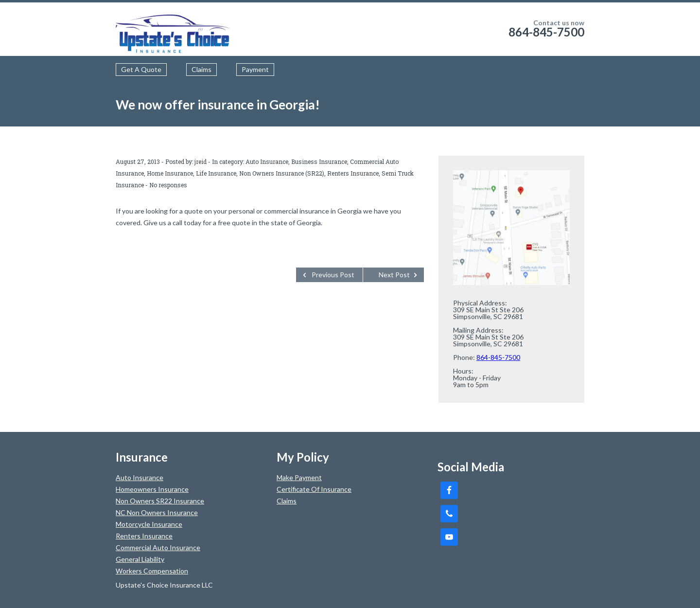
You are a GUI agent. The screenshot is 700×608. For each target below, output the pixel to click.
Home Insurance (170, 173)
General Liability (140, 559)
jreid (201, 161)
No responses (168, 185)
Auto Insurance (267, 161)
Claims (201, 69)
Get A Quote (141, 69)
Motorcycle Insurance (149, 524)
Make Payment (299, 477)
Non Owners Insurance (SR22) (282, 173)
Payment (255, 69)
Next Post (394, 275)
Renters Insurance (353, 173)
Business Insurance (319, 161)
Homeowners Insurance (152, 489)
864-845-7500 (546, 32)
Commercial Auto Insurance (158, 547)
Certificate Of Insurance (314, 489)
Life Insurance (216, 173)
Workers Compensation (152, 571)
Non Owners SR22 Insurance (160, 501)
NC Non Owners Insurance (157, 512)
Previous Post (333, 275)
